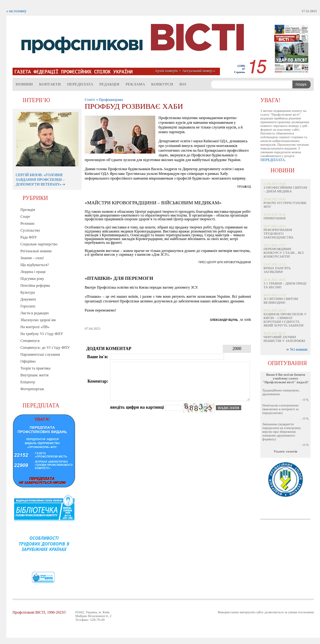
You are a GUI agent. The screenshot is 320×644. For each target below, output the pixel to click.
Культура (28, 292)
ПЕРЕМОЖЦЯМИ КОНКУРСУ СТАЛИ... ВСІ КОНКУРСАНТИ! (284, 253)
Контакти (50, 84)
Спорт (25, 217)
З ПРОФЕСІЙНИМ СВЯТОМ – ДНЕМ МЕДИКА (285, 189)
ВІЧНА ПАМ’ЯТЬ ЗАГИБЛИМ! (277, 270)
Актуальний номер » (199, 71)
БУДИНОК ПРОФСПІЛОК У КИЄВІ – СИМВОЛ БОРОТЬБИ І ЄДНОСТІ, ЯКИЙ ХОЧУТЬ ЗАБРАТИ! (285, 320)
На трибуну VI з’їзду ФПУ (42, 334)
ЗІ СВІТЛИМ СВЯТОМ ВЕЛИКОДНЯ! (281, 301)
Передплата (80, 84)
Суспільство (30, 230)
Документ (28, 299)
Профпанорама (111, 100)
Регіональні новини (36, 251)
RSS (183, 84)
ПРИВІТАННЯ (275, 218)
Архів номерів (166, 71)
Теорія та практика (35, 368)
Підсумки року (32, 279)
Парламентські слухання (40, 354)
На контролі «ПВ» (35, 327)
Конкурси (162, 84)
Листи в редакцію (35, 313)
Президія (28, 210)
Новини (24, 84)
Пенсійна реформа (35, 285)
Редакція (109, 84)
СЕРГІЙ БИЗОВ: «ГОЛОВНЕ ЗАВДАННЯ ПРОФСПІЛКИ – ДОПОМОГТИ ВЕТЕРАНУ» (40, 180)
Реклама (135, 84)
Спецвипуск (30, 341)
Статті (90, 100)
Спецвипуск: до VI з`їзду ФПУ (45, 348)
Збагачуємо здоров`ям (38, 320)
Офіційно (28, 361)
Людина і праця (33, 272)
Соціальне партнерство (39, 244)
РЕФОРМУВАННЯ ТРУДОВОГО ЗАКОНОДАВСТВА (278, 233)
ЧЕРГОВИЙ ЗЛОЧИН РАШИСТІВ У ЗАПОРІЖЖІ (284, 339)
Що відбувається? (35, 265)
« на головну (16, 11)
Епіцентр (28, 382)
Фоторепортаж (32, 389)
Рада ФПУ (29, 237)
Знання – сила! (32, 258)
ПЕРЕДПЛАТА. (273, 160)
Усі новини (299, 349)
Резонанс (28, 223)
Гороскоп (28, 306)
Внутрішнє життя (35, 375)
